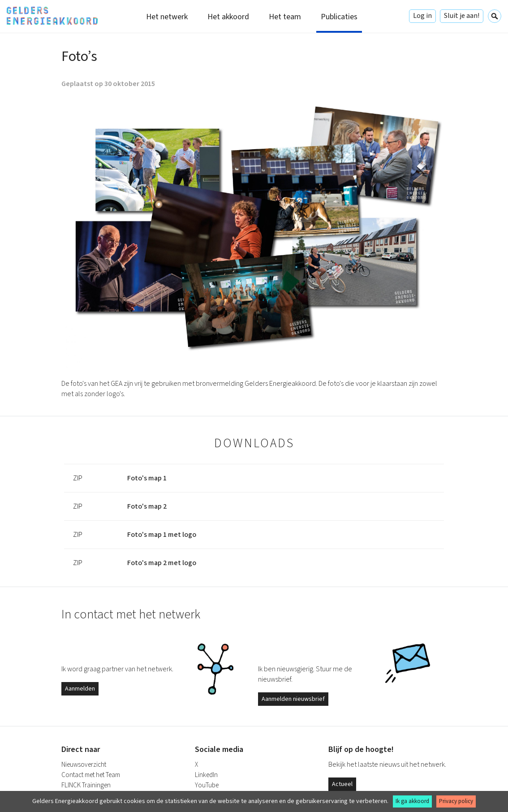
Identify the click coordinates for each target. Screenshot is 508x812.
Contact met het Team (91, 775)
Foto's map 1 (147, 478)
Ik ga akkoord (412, 801)
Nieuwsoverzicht (84, 765)
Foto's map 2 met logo (162, 563)
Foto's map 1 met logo (162, 535)
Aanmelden (80, 689)
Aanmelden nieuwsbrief (293, 699)
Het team (285, 17)
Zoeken (495, 16)
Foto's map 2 (147, 506)
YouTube (207, 785)
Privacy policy (456, 801)
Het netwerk (167, 17)
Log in (422, 16)
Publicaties (339, 17)
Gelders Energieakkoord (52, 16)
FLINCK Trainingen (86, 785)
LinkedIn (206, 775)
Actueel (342, 784)
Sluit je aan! (462, 16)
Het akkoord (228, 17)
